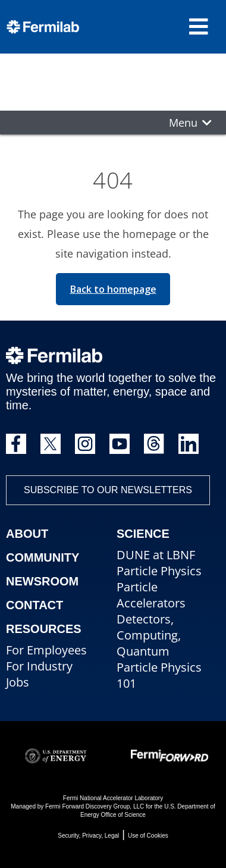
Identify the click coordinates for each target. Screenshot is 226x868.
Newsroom (42, 581)
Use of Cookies (148, 836)
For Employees (46, 650)
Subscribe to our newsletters (108, 490)
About (27, 534)
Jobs (18, 682)
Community (43, 557)
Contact (34, 605)
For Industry (39, 666)
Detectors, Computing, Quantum (149, 635)
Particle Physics (159, 571)
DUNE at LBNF (156, 555)
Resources (44, 629)
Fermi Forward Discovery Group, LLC (95, 806)
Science (143, 534)
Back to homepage (113, 289)
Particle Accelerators (151, 595)
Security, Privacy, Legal (88, 836)
